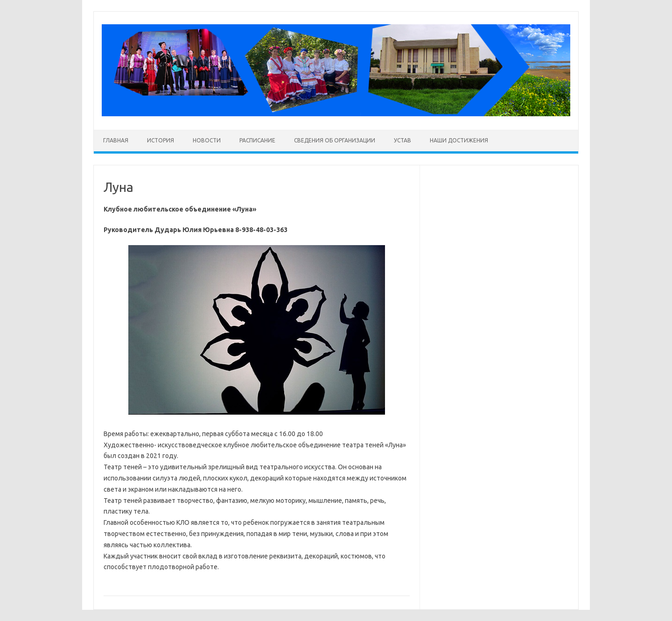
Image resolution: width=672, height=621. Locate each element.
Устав (402, 140)
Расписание (257, 140)
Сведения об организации (335, 140)
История (161, 140)
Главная (116, 140)
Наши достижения (459, 140)
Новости (207, 140)
